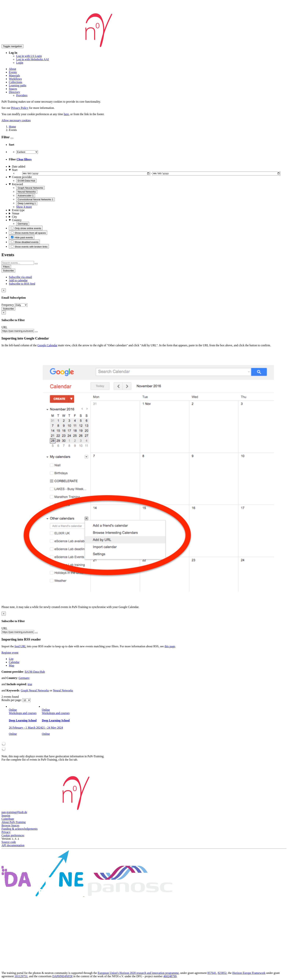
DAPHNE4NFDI (62, 977)
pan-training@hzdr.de (14, 813)
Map (11, 666)
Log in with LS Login (29, 56)
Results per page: (12, 701)
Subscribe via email (20, 278)
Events (13, 72)
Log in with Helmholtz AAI (33, 59)
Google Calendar (47, 346)
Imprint (6, 816)
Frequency (8, 305)
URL (4, 328)
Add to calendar (18, 281)
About (12, 69)
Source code (9, 843)
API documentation (13, 846)
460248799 (170, 977)
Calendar (14, 663)
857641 (212, 973)
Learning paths (18, 85)
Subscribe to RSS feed (22, 284)
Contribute (8, 819)
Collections (16, 82)
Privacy (6, 833)
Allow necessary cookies (16, 120)
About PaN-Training (13, 823)
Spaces (13, 89)
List (11, 659)
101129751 (21, 977)
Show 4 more (24, 207)
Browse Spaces (10, 826)
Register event (10, 653)
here (66, 114)
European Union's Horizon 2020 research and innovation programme (138, 973)
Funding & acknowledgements (19, 829)
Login (20, 63)
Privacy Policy (20, 108)
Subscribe (8, 271)
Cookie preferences (13, 836)
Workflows (15, 79)
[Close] (4, 291)
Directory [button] (14, 92)
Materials (14, 75)
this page (170, 647)
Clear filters (24, 159)
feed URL (20, 647)
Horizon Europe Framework (249, 973)
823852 (222, 973)
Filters (6, 267)
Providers (22, 95)
